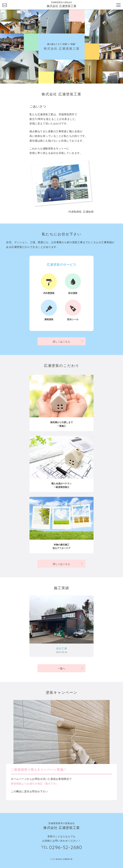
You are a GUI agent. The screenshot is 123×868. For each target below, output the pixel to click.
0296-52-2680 (66, 847)
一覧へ (62, 668)
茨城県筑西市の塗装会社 (61, 5)
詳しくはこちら (62, 342)
